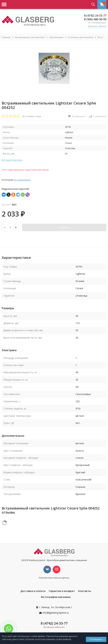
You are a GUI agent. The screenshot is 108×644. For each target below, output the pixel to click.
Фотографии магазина (56, 597)
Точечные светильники (81, 37)
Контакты (85, 591)
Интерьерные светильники (30, 37)
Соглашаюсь (96, 639)
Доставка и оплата (33, 591)
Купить (64, 227)
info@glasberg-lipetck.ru (56, 613)
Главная (6, 37)
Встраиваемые (22, 180)
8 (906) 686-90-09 (95, 19)
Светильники (56, 37)
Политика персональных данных (54, 578)
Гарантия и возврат (62, 591)
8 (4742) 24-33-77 (95, 16)
